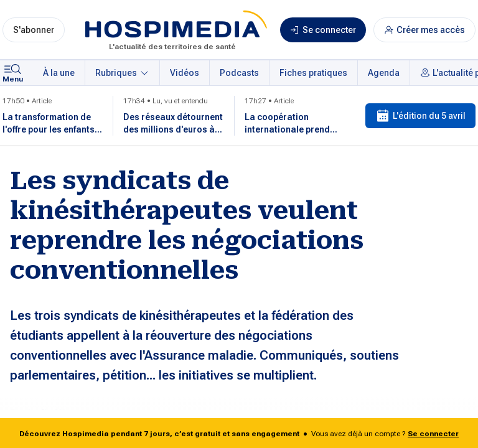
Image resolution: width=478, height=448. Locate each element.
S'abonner (34, 30)
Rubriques (122, 73)
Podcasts (239, 73)
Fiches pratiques (313, 73)
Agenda (384, 73)
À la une (59, 73)
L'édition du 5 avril (420, 116)
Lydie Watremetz (68, 413)
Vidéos (185, 73)
